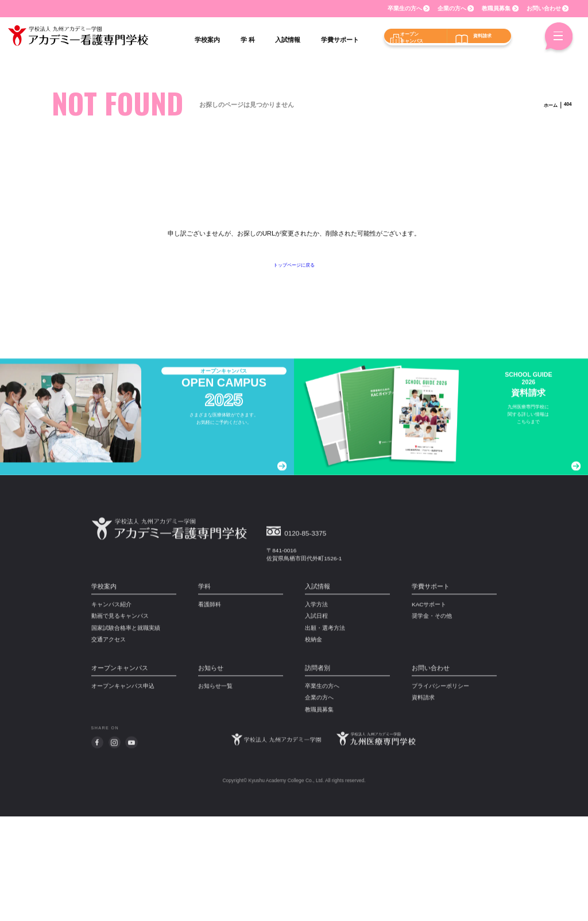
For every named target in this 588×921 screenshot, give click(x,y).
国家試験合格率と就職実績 (126, 734)
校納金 (314, 746)
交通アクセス (109, 746)
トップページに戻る (294, 264)
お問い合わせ (544, 8)
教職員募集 (496, 8)
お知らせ (211, 774)
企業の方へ (452, 8)
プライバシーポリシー (440, 793)
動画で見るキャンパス (120, 722)
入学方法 (316, 710)
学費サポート (431, 693)
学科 (204, 693)
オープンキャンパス (120, 774)
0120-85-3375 (314, 639)
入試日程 (316, 722)
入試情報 (318, 693)
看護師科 (210, 710)
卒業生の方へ (405, 8)
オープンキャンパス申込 (123, 793)
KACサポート (429, 710)
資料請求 (423, 804)
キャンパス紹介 (111, 710)
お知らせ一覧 (215, 793)
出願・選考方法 (325, 734)
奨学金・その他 (432, 722)
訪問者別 (318, 774)
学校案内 (104, 693)
